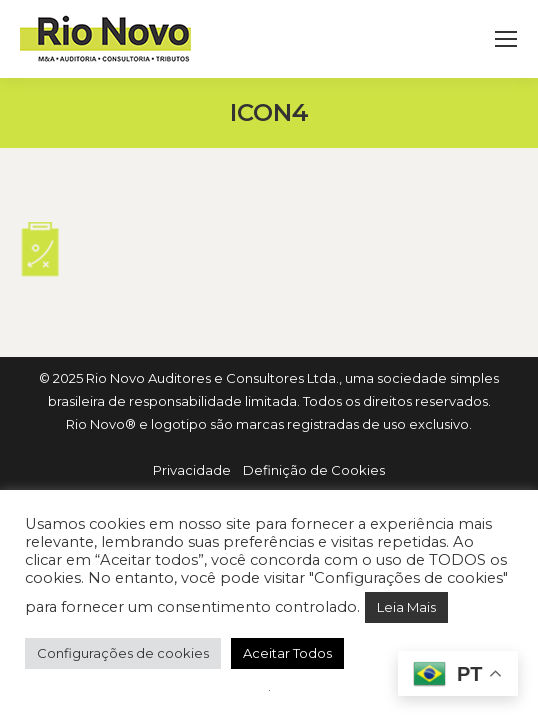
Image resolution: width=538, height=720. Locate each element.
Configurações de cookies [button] (123, 653)
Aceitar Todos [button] (287, 653)
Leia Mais (406, 607)
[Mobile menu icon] (506, 39)
